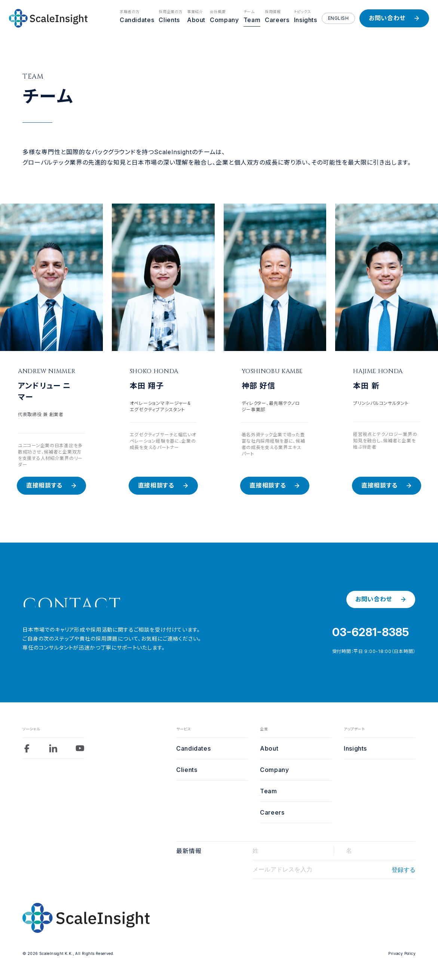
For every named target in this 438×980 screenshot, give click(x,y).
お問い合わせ (387, 18)
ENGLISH (338, 18)
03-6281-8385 (370, 632)
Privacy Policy (402, 953)
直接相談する (44, 485)
